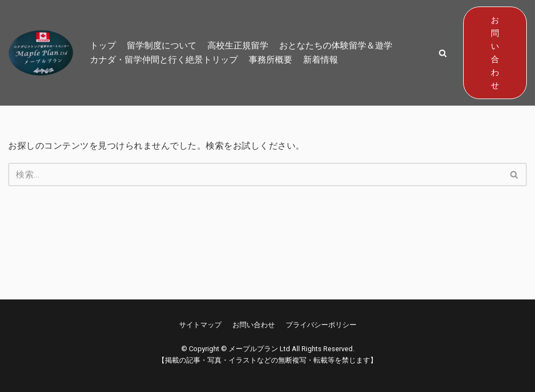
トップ (103, 45)
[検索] (255, 174)
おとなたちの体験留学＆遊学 (336, 45)
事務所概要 (270, 60)
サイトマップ (200, 325)
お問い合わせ (495, 53)
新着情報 (321, 60)
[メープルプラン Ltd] (41, 53)
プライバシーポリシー (321, 325)
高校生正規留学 (238, 45)
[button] (443, 53)
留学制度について (162, 45)
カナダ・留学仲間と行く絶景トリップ (164, 60)
